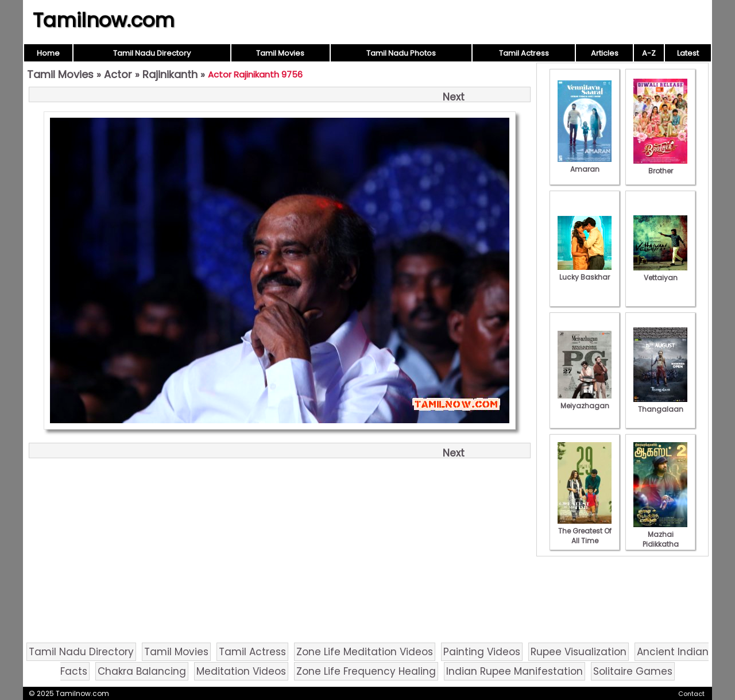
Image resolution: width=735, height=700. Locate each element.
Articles (605, 53)
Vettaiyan (660, 273)
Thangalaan (660, 404)
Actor (118, 74)
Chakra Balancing (142, 671)
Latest (688, 53)
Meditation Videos (241, 671)
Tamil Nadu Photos (401, 53)
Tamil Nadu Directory (152, 53)
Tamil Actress (524, 53)
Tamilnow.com (104, 20)
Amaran (585, 164)
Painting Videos (482, 652)
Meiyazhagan (585, 401)
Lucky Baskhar (585, 272)
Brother (660, 166)
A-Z (649, 53)
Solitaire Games (633, 671)
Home (48, 53)
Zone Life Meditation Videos (365, 652)
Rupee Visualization (579, 652)
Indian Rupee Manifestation (514, 671)
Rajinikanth (170, 74)
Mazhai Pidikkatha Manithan (660, 539)
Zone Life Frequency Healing (366, 671)
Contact (691, 694)
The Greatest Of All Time (585, 531)
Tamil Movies (280, 53)
